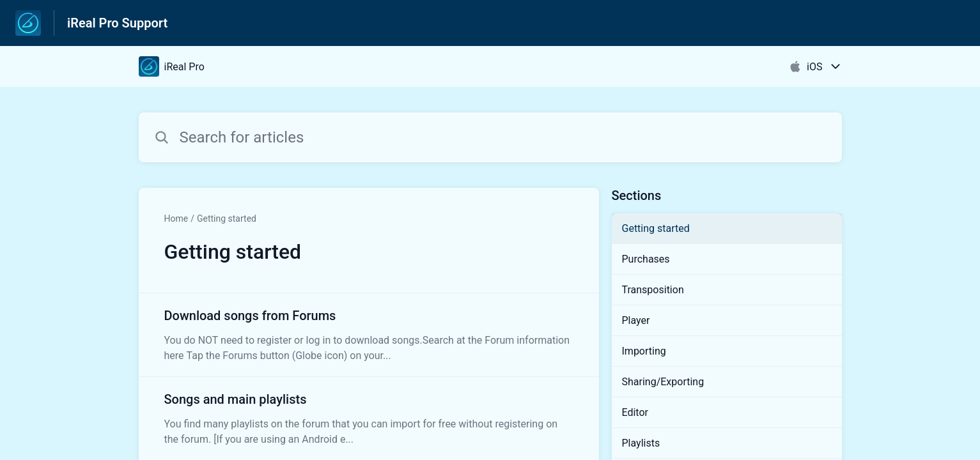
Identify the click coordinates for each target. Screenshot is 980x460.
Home (176, 218)
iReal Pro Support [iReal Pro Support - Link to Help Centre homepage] (117, 23)
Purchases (646, 259)
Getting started (227, 218)
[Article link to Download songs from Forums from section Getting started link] (369, 335)
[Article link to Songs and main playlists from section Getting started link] (369, 418)
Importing (644, 351)
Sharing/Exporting (663, 382)
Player (636, 320)
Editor (635, 412)
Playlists (641, 443)
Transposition (653, 290)
